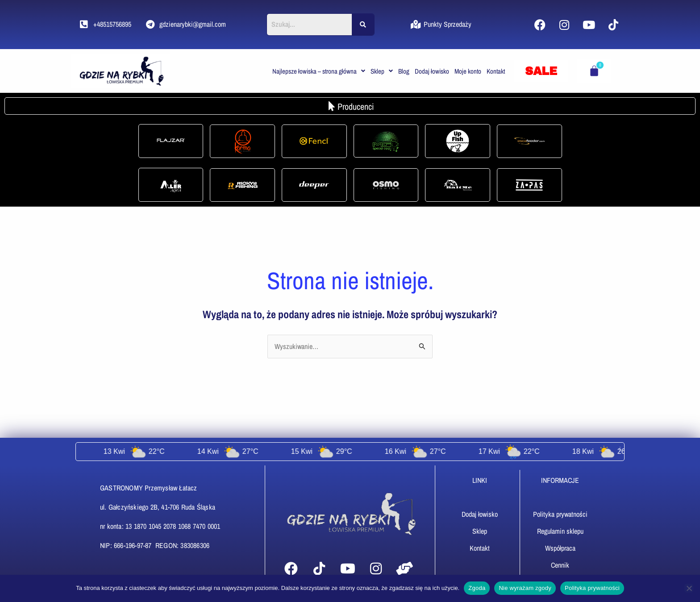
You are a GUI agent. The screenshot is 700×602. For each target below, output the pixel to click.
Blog (404, 71)
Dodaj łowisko (432, 71)
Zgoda (477, 588)
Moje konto (468, 71)
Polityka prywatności (592, 588)
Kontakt (496, 71)
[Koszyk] (594, 71)
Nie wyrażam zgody (525, 588)
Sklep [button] (382, 71)
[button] (319, 71)
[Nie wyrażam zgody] (689, 588)
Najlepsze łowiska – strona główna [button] (319, 71)
